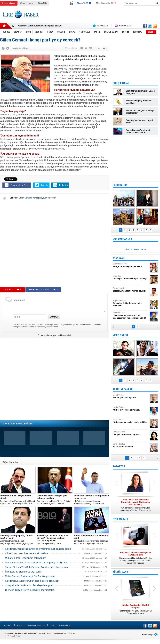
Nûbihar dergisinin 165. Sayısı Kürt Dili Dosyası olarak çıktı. (136, 609)
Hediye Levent (131, 433)
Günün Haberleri (9, 3)
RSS (52, 625)
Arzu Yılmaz (131, 421)
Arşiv (31, 3)
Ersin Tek (131, 277)
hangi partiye (38, 198)
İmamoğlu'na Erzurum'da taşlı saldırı (24, 572)
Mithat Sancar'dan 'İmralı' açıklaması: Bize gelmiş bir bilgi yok (36, 563)
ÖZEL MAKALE (120, 519)
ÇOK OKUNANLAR (122, 239)
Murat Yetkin (131, 396)
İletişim (20, 625)
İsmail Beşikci (131, 445)
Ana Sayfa (8, 625)
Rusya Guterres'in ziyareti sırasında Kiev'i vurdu (138, 131)
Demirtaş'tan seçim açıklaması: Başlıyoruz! (140, 92)
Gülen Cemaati (25, 198)
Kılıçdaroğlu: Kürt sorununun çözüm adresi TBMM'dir (32, 581)
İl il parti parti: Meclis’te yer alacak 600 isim (27, 553)
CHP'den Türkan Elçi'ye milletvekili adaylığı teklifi (30, 590)
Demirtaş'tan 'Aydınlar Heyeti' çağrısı (139, 122)
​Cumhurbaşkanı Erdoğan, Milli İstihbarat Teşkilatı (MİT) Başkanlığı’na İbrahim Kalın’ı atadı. (18, 500)
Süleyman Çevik (131, 265)
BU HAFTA (135, 250)
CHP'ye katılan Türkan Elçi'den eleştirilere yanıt (29, 585)
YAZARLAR (119, 258)
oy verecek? (51, 198)
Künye (22, 3)
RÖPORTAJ (119, 466)
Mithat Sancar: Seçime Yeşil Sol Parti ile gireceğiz (30, 576)
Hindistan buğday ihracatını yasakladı (139, 102)
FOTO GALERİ (120, 185)
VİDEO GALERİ (120, 335)
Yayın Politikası (64, 625)
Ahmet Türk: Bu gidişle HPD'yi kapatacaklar (140, 112)
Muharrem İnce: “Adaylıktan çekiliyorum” (26, 558)
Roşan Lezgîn (131, 290)
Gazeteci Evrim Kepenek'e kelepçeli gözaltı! (40, 26)
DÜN (127, 250)
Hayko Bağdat (131, 409)
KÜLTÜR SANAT (121, 572)
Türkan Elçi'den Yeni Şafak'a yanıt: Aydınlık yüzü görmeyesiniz (37, 567)
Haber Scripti (148, 635)
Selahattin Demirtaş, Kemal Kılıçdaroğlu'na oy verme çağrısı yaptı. (18, 539)
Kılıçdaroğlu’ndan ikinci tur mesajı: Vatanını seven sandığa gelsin (38, 549)
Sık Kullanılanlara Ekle (36, 625)
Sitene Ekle (42, 3)
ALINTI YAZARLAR (123, 389)
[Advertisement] (39, 246)
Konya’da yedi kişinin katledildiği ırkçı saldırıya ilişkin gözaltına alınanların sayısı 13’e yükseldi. (136, 558)
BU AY (144, 250)
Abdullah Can (131, 315)
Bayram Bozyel (131, 303)
